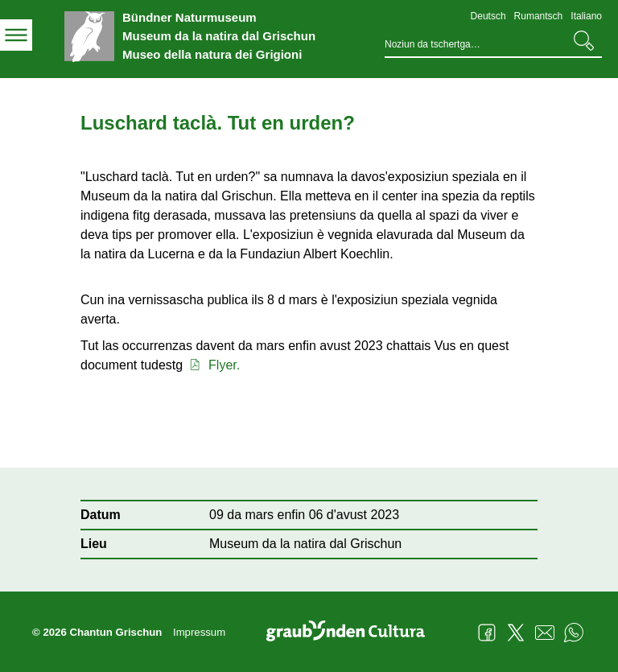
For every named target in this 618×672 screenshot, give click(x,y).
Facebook (487, 633)
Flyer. (214, 365)
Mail (545, 633)
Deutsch (488, 16)
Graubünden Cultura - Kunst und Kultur (352, 633)
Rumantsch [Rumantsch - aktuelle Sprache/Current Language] (539, 16)
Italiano (586, 16)
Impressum (199, 632)
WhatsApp (574, 633)
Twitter (516, 633)
